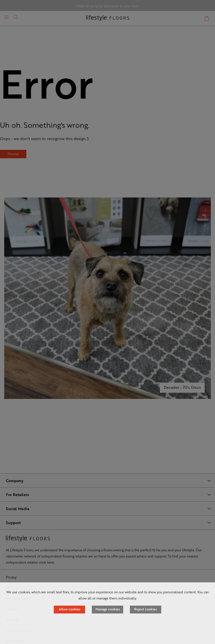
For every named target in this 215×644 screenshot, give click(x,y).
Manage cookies (108, 609)
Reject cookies (145, 609)
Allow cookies (70, 609)
